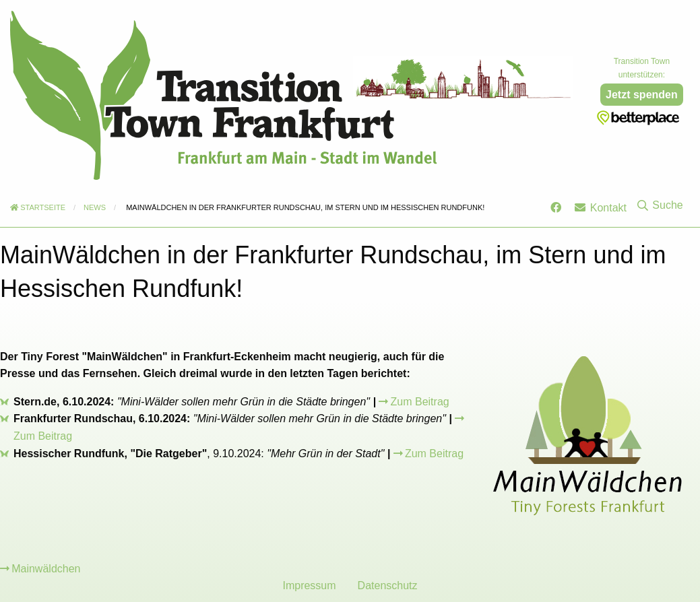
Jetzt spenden (642, 95)
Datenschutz (388, 586)
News (95, 207)
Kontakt (601, 208)
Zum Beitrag (420, 402)
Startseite (38, 207)
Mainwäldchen (46, 569)
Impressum (309, 586)
